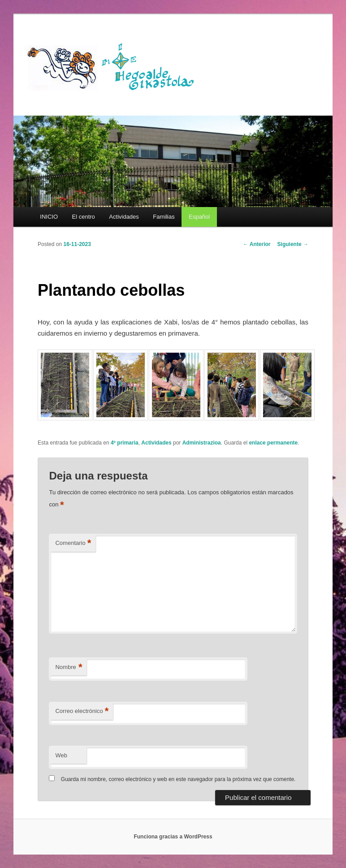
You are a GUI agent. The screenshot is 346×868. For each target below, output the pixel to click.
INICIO (49, 217)
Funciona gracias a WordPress (173, 837)
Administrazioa (202, 443)
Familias (164, 217)
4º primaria (125, 443)
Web (61, 755)
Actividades (124, 217)
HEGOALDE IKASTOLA (114, 66)
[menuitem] (199, 217)
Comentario (73, 543)
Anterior (257, 244)
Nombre (69, 667)
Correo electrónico (82, 711)
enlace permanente (273, 443)
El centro (84, 217)
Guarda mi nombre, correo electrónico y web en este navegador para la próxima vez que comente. (178, 779)
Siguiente (293, 244)
